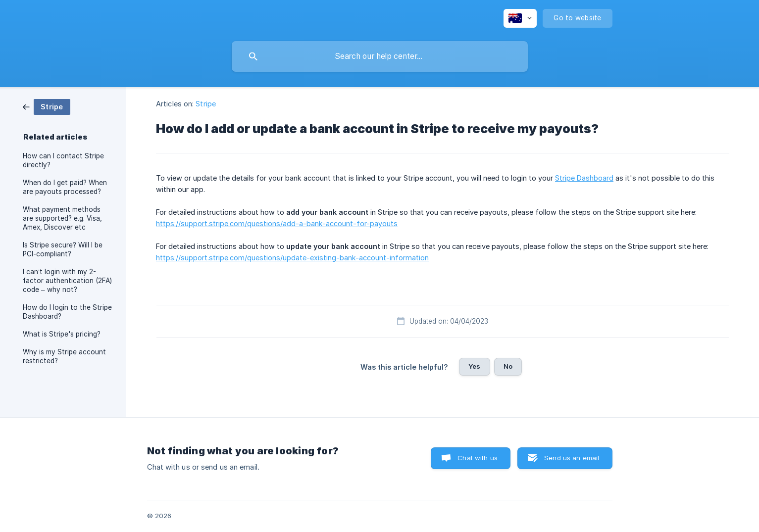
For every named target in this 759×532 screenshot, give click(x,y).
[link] (47, 106)
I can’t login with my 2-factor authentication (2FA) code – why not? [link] (67, 281)
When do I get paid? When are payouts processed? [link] (65, 187)
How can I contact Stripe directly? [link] (63, 160)
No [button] (508, 366)
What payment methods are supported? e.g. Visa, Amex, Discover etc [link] (62, 218)
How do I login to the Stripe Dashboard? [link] (67, 312)
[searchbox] (380, 56)
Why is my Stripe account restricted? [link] (64, 356)
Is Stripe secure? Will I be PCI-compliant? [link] (63, 249)
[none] (520, 18)
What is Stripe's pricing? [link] (62, 334)
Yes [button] (474, 366)
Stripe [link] (206, 104)
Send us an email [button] (572, 458)
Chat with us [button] (478, 458)
